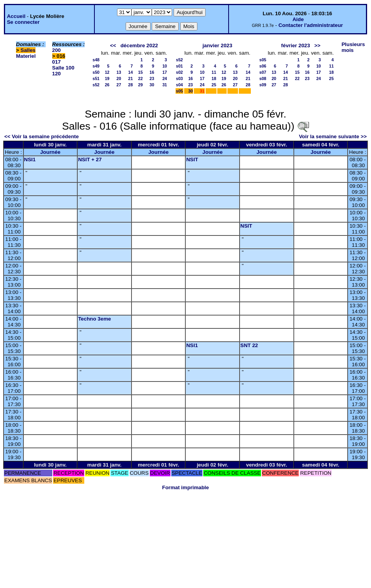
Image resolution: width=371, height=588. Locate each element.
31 (165, 85)
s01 (179, 66)
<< (113, 45)
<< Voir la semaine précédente (42, 136)
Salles (28, 50)
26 (107, 85)
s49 (96, 66)
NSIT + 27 (90, 159)
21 (131, 78)
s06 (263, 66)
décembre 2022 (139, 45)
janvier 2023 (217, 45)
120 (57, 74)
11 (214, 72)
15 (140, 72)
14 (131, 72)
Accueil (16, 16)
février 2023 (296, 45)
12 (107, 72)
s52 (96, 85)
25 (214, 85)
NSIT (192, 159)
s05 (179, 91)
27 (119, 85)
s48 (96, 60)
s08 (263, 78)
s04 (179, 85)
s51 (96, 78)
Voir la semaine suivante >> (333, 136)
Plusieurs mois (353, 47)
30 (152, 85)
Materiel (26, 56)
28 (131, 85)
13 (119, 72)
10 (165, 66)
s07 (263, 72)
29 (140, 85)
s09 (263, 85)
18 (214, 78)
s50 (96, 72)
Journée (50, 152)
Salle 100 (63, 68)
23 (152, 78)
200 (57, 50)
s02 (179, 72)
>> (318, 45)
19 (107, 78)
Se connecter (23, 22)
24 (165, 78)
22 (140, 78)
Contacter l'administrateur (311, 25)
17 (165, 72)
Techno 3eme (94, 319)
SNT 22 (249, 345)
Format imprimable (186, 487)
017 (57, 62)
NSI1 (30, 159)
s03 (179, 78)
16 (152, 72)
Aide (298, 19)
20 (119, 78)
